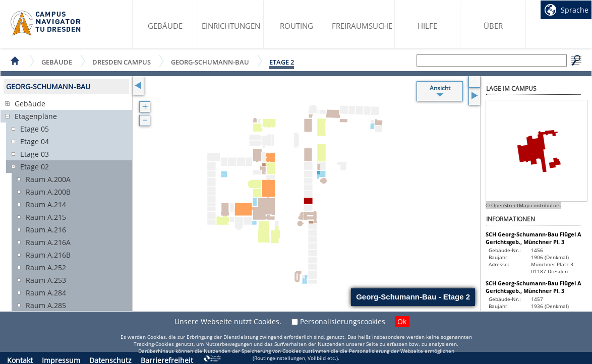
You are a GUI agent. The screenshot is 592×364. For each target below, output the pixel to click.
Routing (297, 26)
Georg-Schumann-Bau (210, 62)
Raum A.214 (46, 204)
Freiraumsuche (362, 26)
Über (493, 26)
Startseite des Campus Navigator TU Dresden (46, 23)
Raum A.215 (46, 217)
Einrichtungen (231, 26)
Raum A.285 (46, 305)
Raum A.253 (46, 280)
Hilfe (427, 26)
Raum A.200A (48, 179)
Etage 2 (282, 62)
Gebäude (165, 26)
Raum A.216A (48, 242)
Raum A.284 (46, 293)
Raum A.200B (48, 192)
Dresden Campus (122, 62)
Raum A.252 (46, 267)
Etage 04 (35, 141)
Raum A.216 (46, 230)
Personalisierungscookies (343, 321)
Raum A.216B (48, 255)
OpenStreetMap (510, 205)
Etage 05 (35, 129)
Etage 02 (35, 167)
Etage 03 (35, 154)
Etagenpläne (36, 116)
